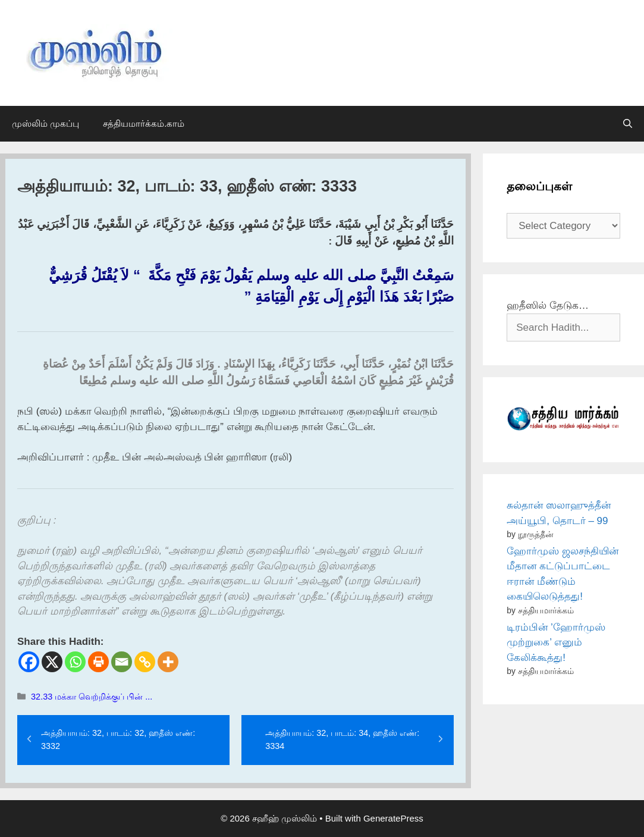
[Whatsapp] (75, 662)
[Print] (98, 662)
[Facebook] (29, 662)
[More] (168, 662)
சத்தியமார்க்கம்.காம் (144, 123)
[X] (52, 662)
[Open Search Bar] (628, 124)
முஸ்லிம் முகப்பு (45, 123)
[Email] (122, 662)
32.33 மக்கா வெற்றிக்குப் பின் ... (92, 697)
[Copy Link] (145, 662)
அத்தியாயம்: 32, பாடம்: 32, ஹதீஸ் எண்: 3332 (118, 739)
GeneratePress (393, 818)
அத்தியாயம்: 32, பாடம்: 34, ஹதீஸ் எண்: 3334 (342, 739)
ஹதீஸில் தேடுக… (548, 305)
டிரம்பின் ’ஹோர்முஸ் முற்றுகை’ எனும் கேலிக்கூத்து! (556, 642)
